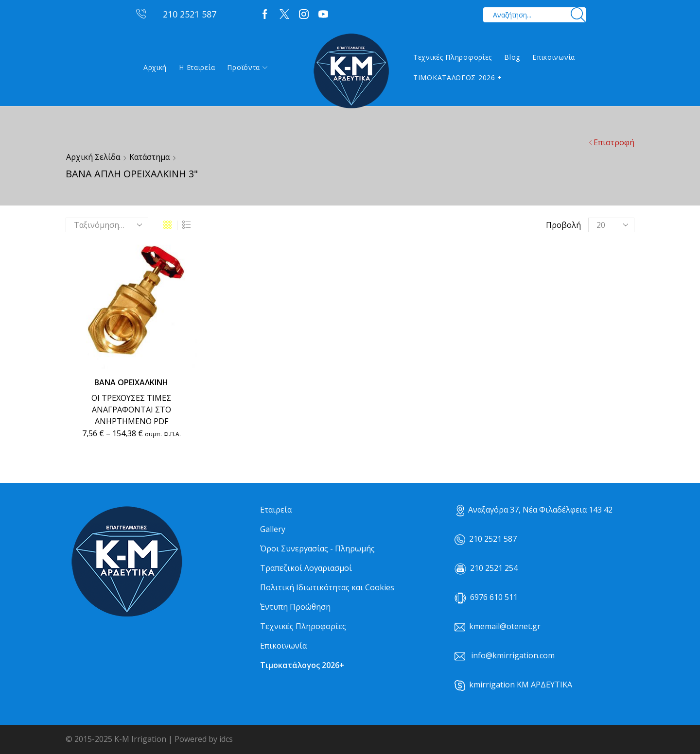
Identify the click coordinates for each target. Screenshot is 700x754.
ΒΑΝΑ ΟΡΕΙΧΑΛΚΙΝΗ (131, 382)
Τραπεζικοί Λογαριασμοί (306, 568)
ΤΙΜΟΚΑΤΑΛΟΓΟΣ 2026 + (458, 77)
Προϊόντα (247, 67)
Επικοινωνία (554, 57)
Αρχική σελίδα (93, 157)
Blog (512, 57)
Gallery (273, 529)
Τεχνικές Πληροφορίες (453, 57)
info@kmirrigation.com (513, 655)
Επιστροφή (614, 142)
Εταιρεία (276, 510)
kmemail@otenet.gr (505, 626)
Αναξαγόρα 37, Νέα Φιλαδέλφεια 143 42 (534, 510)
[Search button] (578, 15)
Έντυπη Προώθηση (295, 607)
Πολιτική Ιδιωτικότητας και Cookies (327, 587)
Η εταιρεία (197, 67)
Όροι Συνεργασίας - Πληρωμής (317, 548)
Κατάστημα (149, 157)
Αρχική (155, 67)
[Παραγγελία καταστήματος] (107, 225)
